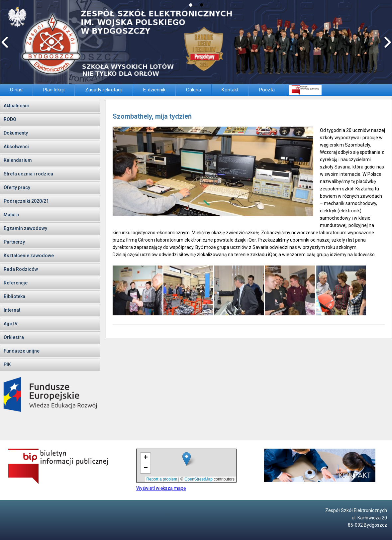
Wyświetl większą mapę (161, 488)
